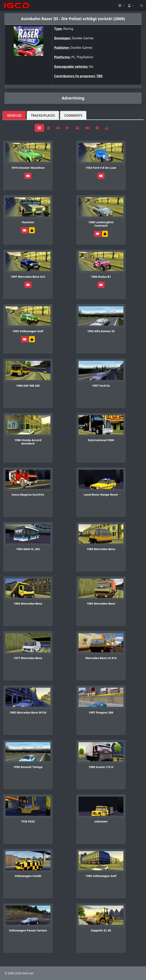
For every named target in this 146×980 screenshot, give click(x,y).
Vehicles (14, 115)
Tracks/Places (43, 115)
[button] (121, 6)
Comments (73, 115)
